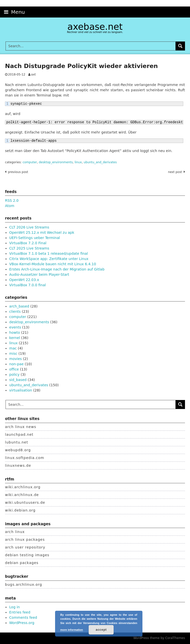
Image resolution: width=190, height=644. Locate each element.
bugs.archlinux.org (24, 584)
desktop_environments (56, 162)
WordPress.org (22, 623)
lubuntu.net (17, 442)
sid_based (18, 380)
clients (15, 311)
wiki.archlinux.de (22, 495)
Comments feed (23, 617)
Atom (10, 206)
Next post (175, 172)
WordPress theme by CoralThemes (159, 638)
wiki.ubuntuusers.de (25, 502)
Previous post (18, 172)
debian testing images (27, 555)
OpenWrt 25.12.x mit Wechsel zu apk (42, 232)
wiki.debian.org (20, 510)
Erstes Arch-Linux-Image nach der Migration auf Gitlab (57, 269)
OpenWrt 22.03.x (24, 280)
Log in (15, 607)
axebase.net (95, 27)
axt (33, 74)
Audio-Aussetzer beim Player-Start (39, 274)
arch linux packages (25, 539)
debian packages (22, 563)
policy (14, 374)
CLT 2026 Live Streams (29, 227)
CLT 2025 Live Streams (29, 248)
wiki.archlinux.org (23, 487)
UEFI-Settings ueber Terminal (35, 238)
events (15, 327)
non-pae (16, 364)
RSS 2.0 (12, 200)
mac (13, 348)
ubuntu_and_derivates (100, 162)
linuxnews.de (18, 465)
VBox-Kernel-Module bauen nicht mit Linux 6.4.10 (53, 264)
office (14, 369)
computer (30, 162)
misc (13, 353)
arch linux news (21, 427)
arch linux (15, 532)
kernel (15, 338)
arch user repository (25, 547)
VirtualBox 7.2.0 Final (28, 243)
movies (16, 359)
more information (72, 630)
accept (101, 630)
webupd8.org (18, 450)
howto (15, 332)
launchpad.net (19, 434)
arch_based (19, 306)
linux (78, 162)
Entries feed (20, 612)
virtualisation (21, 390)
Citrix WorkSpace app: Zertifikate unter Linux (49, 259)
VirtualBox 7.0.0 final (28, 285)
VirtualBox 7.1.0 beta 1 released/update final (49, 253)
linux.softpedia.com (25, 458)
